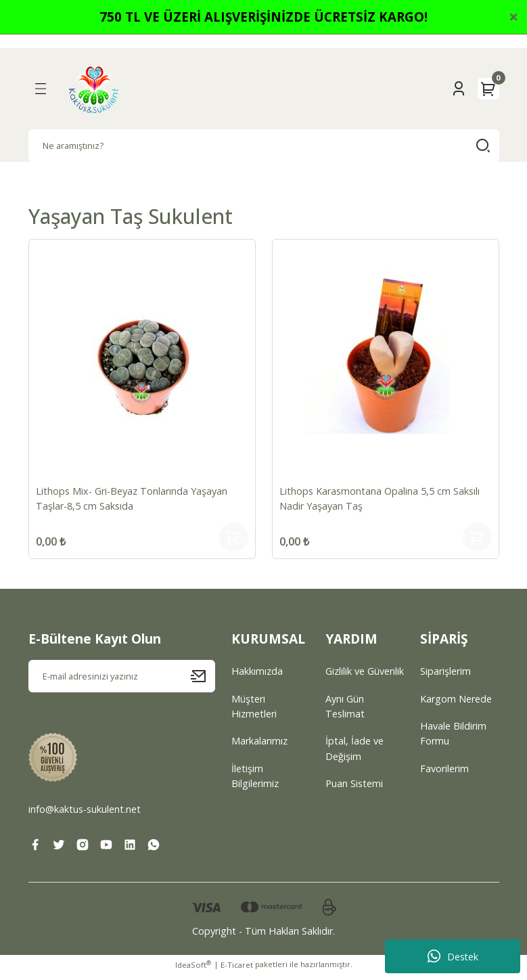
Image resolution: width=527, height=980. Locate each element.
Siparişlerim (445, 677)
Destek (453, 956)
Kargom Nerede (456, 705)
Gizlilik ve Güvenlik (365, 677)
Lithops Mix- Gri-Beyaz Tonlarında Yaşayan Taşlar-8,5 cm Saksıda (133, 497)
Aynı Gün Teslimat (345, 712)
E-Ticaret (237, 971)
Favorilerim (444, 775)
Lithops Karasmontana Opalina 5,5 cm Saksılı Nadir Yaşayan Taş (381, 497)
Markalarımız (259, 747)
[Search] (264, 146)
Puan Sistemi (354, 789)
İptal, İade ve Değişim (354, 754)
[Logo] (94, 89)
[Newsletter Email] (122, 682)
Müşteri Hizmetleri (254, 712)
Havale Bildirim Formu (453, 739)
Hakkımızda (257, 677)
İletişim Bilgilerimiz (255, 782)
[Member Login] (459, 89)
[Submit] (203, 682)
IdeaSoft (193, 971)
